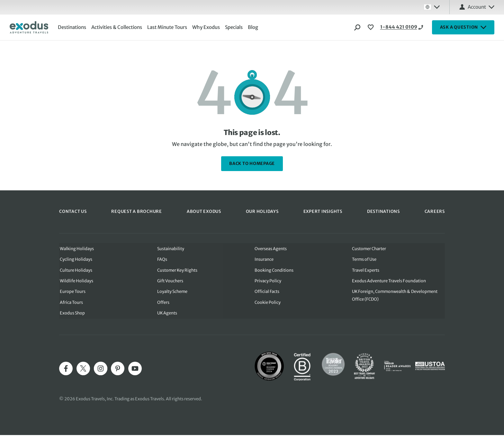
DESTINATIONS (383, 211)
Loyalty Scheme (172, 292)
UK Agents (167, 314)
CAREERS (435, 211)
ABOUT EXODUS (204, 211)
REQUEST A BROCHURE (137, 211)
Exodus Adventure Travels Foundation (389, 281)
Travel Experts (366, 270)
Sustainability (170, 248)
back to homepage (252, 163)
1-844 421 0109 (393, 27)
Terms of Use (365, 259)
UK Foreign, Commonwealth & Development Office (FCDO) (396, 296)
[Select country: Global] (432, 7)
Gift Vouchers (170, 281)
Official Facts (267, 292)
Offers (163, 303)
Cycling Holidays (75, 259)
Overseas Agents (271, 248)
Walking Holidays (76, 248)
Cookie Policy (268, 303)
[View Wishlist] (372, 27)
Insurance (264, 259)
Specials (234, 27)
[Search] (357, 27)
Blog (254, 27)
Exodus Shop (72, 314)
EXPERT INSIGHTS (323, 211)
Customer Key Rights (177, 270)
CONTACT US (73, 211)
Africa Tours (71, 303)
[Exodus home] (29, 27)
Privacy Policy (268, 281)
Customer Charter (369, 248)
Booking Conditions (274, 270)
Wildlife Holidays (76, 281)
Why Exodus (207, 27)
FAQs (162, 259)
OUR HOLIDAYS (262, 211)
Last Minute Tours (168, 27)
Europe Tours (72, 292)
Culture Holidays (75, 270)
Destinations (73, 27)
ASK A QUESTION (463, 27)
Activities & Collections (117, 27)
